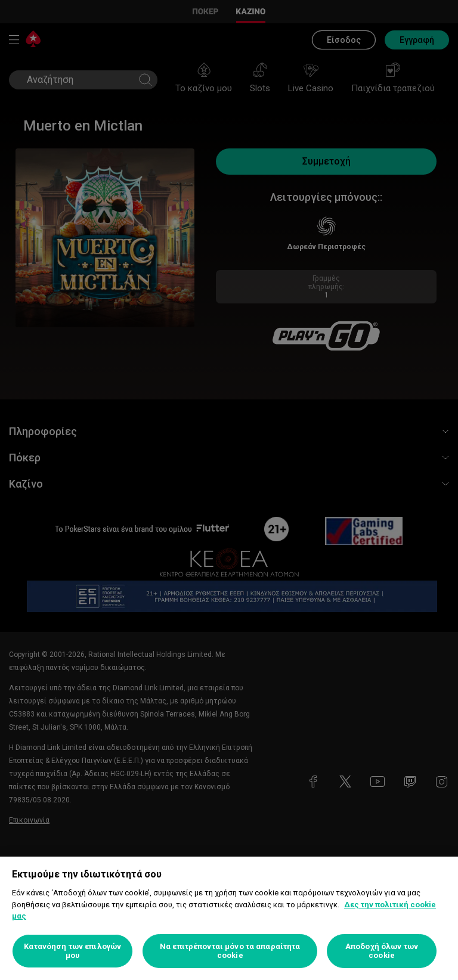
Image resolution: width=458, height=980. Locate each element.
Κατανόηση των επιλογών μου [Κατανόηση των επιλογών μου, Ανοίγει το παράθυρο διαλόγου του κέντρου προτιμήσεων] (72, 951)
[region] (229, 918)
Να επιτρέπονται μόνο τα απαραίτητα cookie (230, 951)
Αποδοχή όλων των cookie (382, 951)
